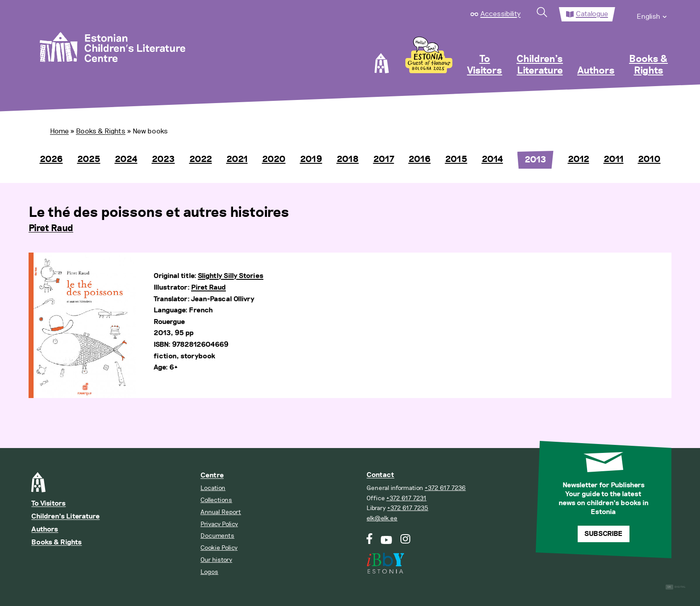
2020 (274, 159)
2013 (535, 160)
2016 (420, 159)
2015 (456, 159)
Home (59, 131)
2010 (649, 159)
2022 (201, 159)
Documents (217, 536)
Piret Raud (51, 228)
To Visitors (485, 65)
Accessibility (500, 14)
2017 (384, 159)
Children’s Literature (540, 65)
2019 (311, 159)
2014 (492, 159)
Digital (676, 587)
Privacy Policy (219, 524)
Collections (216, 500)
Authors (596, 71)
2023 (163, 159)
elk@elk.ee (382, 518)
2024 (126, 159)
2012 (579, 159)
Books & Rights (648, 65)
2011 (614, 159)
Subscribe (603, 534)
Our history (216, 560)
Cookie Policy (219, 548)
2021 (237, 159)
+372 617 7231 (406, 498)
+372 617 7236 (445, 488)
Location (213, 488)
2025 (89, 159)
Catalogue (592, 14)
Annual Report (221, 512)
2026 (51, 159)
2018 (348, 159)
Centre (212, 475)
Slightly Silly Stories (231, 276)
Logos (209, 572)
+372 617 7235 (408, 508)
